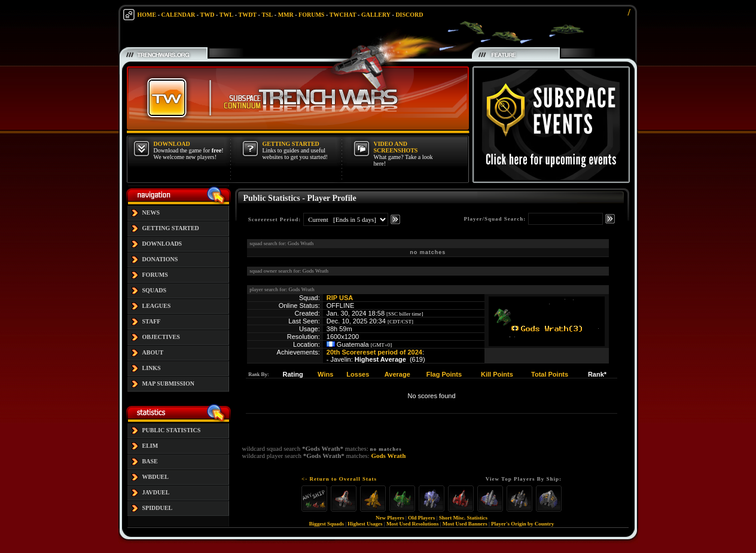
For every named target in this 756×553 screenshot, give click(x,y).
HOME (147, 15)
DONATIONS (160, 259)
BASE (150, 461)
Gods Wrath (388, 456)
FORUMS (311, 15)
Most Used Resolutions (413, 524)
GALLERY (376, 15)
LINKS (152, 368)
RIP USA (340, 298)
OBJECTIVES (161, 337)
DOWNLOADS (162, 244)
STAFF (152, 321)
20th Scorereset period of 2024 (374, 352)
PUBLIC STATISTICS (172, 430)
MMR (286, 15)
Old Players (421, 518)
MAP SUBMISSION (169, 384)
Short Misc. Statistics (463, 518)
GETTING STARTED (171, 228)
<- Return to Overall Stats (339, 479)
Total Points (550, 374)
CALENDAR (179, 15)
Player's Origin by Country (522, 524)
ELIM (150, 446)
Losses (358, 374)
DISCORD (409, 15)
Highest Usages (365, 524)
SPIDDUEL (158, 508)
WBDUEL (156, 477)
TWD (208, 15)
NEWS (151, 213)
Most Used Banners (465, 524)
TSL (267, 15)
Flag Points (444, 374)
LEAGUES (157, 306)
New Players (390, 518)
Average (397, 374)
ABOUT (153, 352)
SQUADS (155, 290)
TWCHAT (343, 15)
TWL (226, 15)
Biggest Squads (327, 524)
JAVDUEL (156, 492)
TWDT (247, 15)
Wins (325, 374)
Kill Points (497, 374)
